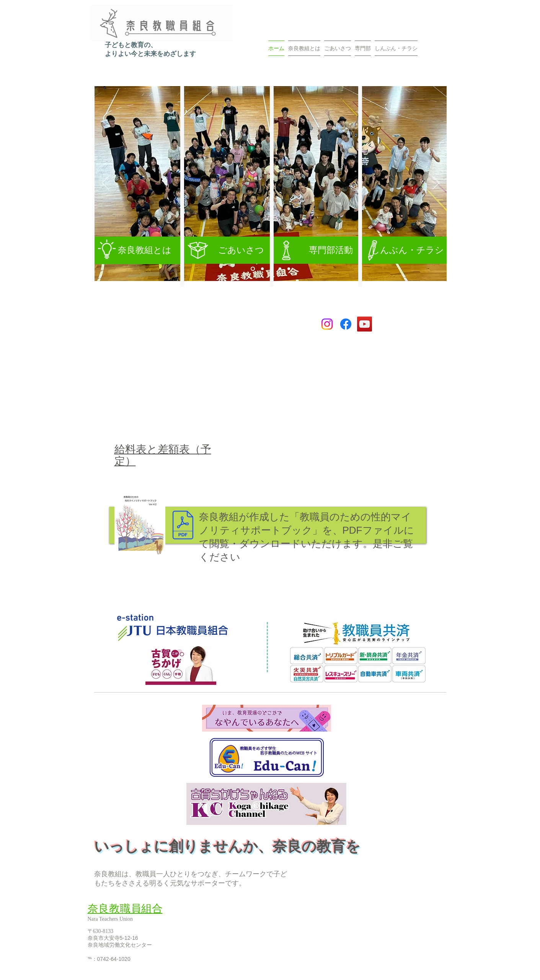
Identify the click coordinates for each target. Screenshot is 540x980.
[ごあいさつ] (228, 250)
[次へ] (436, 183)
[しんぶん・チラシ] (404, 250)
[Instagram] (327, 324)
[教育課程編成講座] (280, 269)
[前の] (105, 183)
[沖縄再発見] (262, 269)
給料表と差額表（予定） (163, 455)
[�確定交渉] (289, 269)
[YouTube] (365, 324)
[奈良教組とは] (137, 250)
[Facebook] (346, 324)
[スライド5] (253, 269)
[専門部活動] (316, 250)
